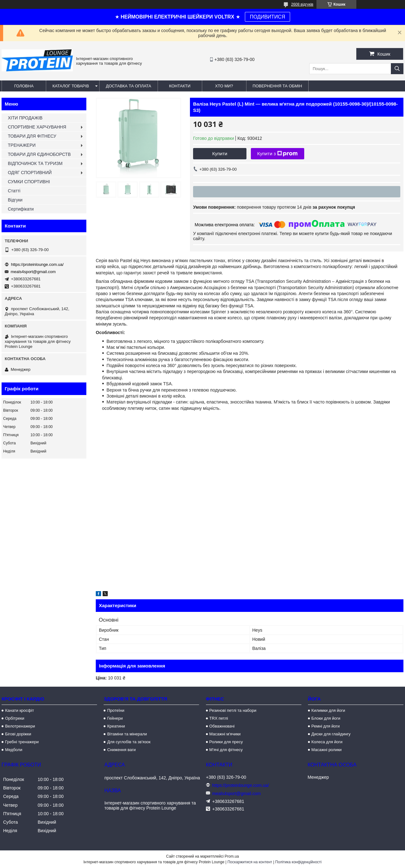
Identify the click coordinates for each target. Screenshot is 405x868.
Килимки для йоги (328, 710)
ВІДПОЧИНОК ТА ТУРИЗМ (35, 163)
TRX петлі (219, 718)
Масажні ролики (327, 750)
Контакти (180, 86)
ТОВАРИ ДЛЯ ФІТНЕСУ (32, 136)
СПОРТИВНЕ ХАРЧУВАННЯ (37, 127)
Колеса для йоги (327, 742)
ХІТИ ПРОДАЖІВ (25, 118)
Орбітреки (15, 718)
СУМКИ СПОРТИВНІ (29, 182)
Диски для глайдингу (331, 734)
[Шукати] (397, 69)
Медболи (14, 750)
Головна (24, 86)
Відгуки (15, 200)
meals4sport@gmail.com (33, 272)
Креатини (116, 726)
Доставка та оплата (128, 86)
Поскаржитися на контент (250, 862)
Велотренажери (20, 726)
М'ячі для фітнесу (226, 750)
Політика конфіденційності (299, 862)
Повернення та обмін (278, 86)
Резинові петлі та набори (233, 710)
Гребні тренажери (22, 742)
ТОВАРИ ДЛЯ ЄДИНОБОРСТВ (39, 154)
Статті (14, 191)
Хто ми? (224, 86)
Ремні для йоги (326, 726)
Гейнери (115, 718)
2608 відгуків (302, 4)
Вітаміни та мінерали (127, 734)
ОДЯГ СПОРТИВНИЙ (30, 173)
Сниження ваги (121, 750)
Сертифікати (21, 209)
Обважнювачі (222, 726)
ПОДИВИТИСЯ (267, 17)
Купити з (277, 154)
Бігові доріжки (18, 734)
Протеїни (116, 710)
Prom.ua (232, 856)
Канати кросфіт (19, 710)
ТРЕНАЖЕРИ (22, 145)
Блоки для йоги (326, 718)
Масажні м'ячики (225, 734)
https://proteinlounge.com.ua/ (37, 264)
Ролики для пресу (226, 742)
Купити (220, 154)
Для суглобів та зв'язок (129, 742)
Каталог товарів (71, 86)
